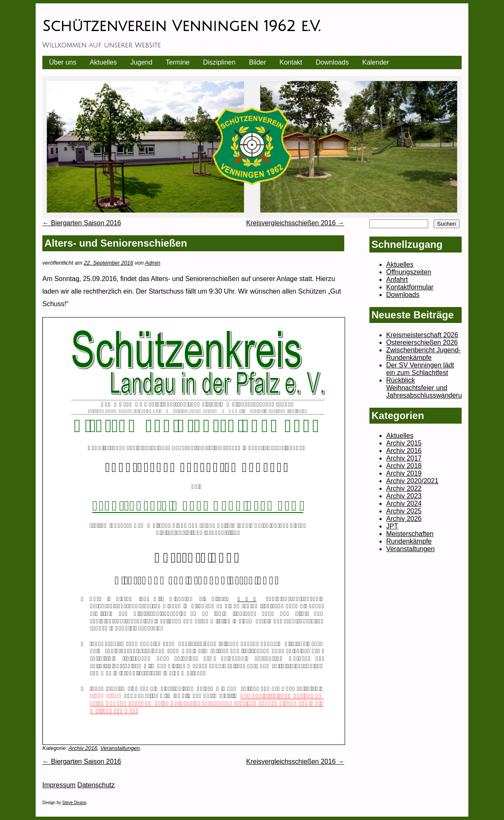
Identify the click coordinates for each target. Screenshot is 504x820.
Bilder (258, 62)
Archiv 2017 (404, 458)
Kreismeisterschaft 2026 (422, 335)
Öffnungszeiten (409, 272)
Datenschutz (96, 785)
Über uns (63, 62)
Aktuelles (103, 62)
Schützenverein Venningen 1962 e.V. (181, 26)
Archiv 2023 (404, 496)
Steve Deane (74, 803)
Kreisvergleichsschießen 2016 (295, 223)
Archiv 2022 (404, 488)
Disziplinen (219, 62)
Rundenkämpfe (409, 541)
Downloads (332, 62)
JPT (392, 526)
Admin (153, 263)
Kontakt (291, 62)
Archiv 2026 (404, 519)
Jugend (142, 62)
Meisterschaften (410, 534)
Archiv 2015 (404, 443)
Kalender (376, 62)
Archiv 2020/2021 (412, 481)
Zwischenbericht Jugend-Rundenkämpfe (423, 354)
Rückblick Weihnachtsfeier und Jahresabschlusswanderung (428, 388)
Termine (178, 62)
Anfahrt (397, 280)
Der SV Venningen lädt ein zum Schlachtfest (420, 369)
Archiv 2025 (404, 511)
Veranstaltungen (120, 748)
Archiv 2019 (404, 473)
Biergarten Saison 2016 (82, 223)
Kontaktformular (410, 287)
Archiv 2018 (404, 466)
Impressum (59, 785)
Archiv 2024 (404, 504)
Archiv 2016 (83, 748)
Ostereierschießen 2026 (422, 342)
